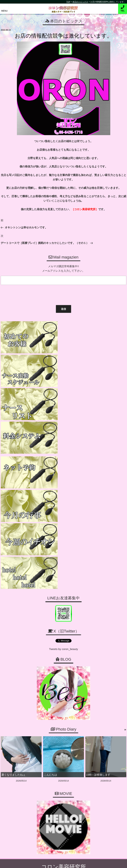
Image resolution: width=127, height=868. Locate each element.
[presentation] (27, 294)
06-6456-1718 (65, 716)
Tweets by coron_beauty (64, 479)
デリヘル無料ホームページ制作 (70, 862)
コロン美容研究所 (64, 7)
